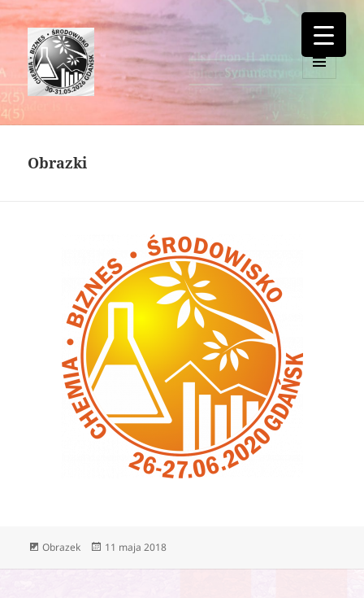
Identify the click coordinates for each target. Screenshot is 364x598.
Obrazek (61, 547)
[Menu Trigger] (324, 35)
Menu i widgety (320, 79)
